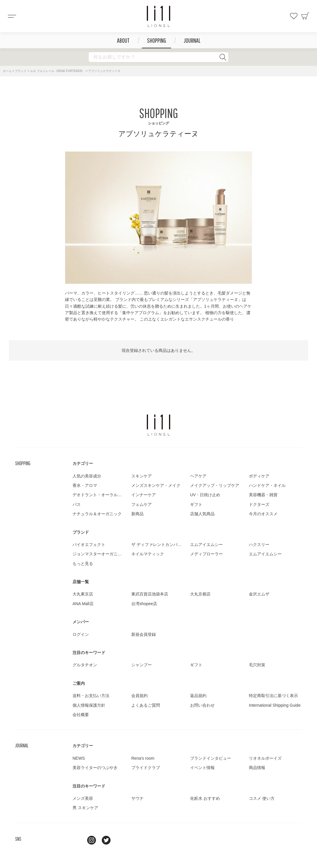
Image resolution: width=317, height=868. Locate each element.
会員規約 (139, 696)
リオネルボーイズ (265, 758)
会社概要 (81, 715)
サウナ (137, 798)
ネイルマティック (148, 554)
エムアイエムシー (206, 545)
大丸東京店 (83, 594)
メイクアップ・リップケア (215, 485)
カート (305, 16)
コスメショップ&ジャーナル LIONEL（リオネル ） (158, 16)
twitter (106, 840)
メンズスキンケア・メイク (156, 485)
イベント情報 (202, 768)
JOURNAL (192, 40)
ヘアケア (198, 476)
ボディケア (259, 476)
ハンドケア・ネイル (267, 485)
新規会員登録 (144, 634)
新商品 (137, 514)
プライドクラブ (146, 768)
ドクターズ (259, 504)
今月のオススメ (263, 514)
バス (77, 504)
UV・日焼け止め (205, 495)
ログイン (81, 634)
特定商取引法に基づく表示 (273, 696)
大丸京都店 (200, 594)
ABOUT (123, 40)
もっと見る (83, 564)
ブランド (21, 71)
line (77, 840)
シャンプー (142, 665)
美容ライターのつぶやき (95, 768)
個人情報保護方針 (89, 705)
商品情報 (257, 768)
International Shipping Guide (275, 705)
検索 (223, 57)
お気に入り (294, 16)
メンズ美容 (83, 798)
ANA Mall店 (83, 604)
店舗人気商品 (202, 514)
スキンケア (142, 476)
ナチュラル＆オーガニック (97, 514)
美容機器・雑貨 (263, 495)
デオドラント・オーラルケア (99, 495)
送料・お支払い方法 (91, 696)
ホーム (7, 71)
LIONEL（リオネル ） (158, 425)
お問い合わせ (202, 705)
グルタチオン (85, 665)
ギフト (196, 504)
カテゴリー (83, 463)
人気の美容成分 (87, 476)
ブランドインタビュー (211, 758)
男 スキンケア (85, 808)
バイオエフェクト (89, 545)
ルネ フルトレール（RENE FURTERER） (58, 71)
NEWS (79, 758)
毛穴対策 (257, 665)
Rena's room (143, 758)
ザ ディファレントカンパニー (158, 545)
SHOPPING (157, 40)
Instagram (92, 840)
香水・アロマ (85, 485)
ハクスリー (259, 545)
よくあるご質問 (146, 705)
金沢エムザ (259, 594)
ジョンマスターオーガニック (99, 554)
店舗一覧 (81, 582)
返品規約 (198, 696)
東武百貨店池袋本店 (150, 594)
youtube (121, 840)
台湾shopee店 (144, 604)
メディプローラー (206, 554)
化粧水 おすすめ (205, 798)
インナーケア (144, 495)
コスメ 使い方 (262, 798)
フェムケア (142, 504)
